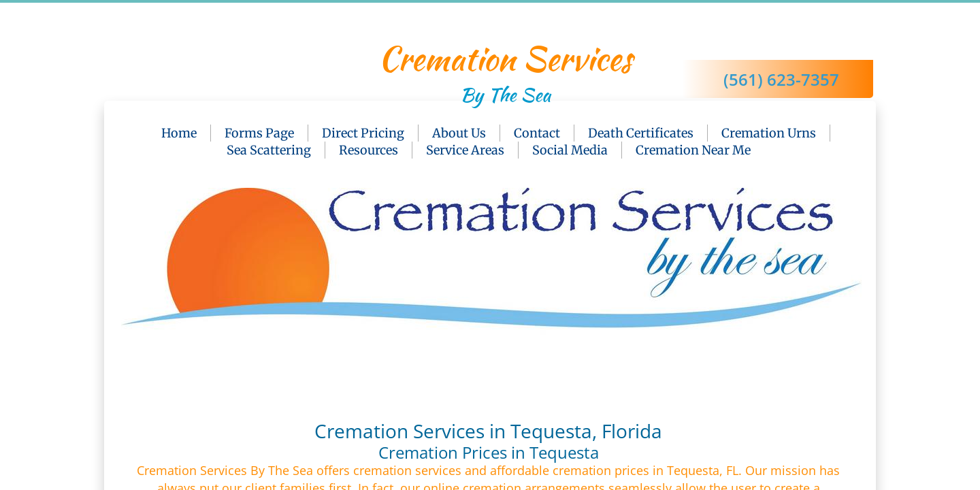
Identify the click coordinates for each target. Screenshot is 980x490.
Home (179, 133)
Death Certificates (641, 133)
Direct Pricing (363, 133)
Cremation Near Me (693, 150)
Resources (369, 150)
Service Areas (465, 150)
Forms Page (259, 133)
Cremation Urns (769, 133)
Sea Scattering (269, 150)
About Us (459, 133)
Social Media (570, 150)
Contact (537, 133)
